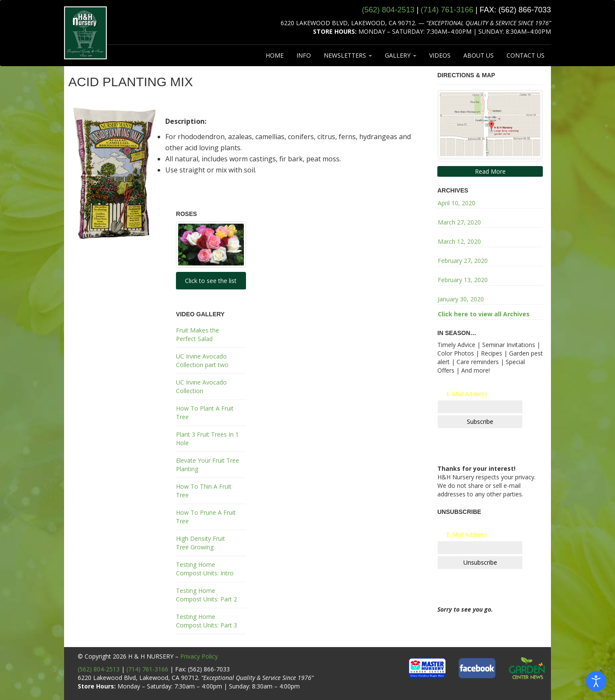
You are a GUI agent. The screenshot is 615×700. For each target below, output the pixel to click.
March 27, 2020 (459, 222)
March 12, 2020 (459, 241)
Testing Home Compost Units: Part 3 (206, 621)
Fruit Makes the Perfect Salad (198, 334)
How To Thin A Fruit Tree (204, 491)
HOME (275, 55)
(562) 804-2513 (99, 669)
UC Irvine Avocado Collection (201, 386)
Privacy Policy (199, 656)
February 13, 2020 (463, 280)
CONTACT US (526, 55)
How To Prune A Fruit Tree (206, 517)
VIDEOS (440, 55)
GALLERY (401, 55)
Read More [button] (490, 171)
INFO (304, 55)
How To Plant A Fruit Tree (205, 413)
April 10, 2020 (457, 203)
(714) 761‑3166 (447, 10)
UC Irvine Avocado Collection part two (202, 360)
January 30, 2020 (461, 299)
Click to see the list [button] (211, 281)
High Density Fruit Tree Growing (201, 543)
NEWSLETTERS (348, 55)
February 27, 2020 (463, 261)
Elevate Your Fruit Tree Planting (208, 465)
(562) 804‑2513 (388, 10)
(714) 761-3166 (147, 669)
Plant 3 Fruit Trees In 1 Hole (207, 439)
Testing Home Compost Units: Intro (205, 569)
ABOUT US (479, 55)
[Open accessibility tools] (596, 681)
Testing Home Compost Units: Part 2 (206, 595)
